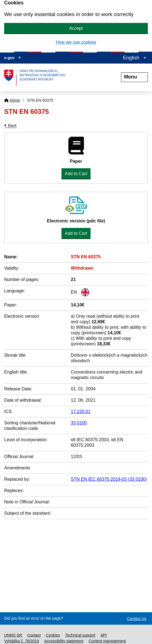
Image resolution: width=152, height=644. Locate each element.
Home (12, 100)
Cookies (53, 635)
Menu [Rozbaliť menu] (134, 77)
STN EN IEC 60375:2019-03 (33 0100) (109, 479)
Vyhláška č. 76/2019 (22, 641)
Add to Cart (76, 174)
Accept (76, 28)
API (104, 635)
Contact (34, 635)
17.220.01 (81, 412)
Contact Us (137, 619)
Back (12, 125)
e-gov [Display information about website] (13, 58)
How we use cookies (76, 42)
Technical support (80, 635)
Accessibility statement (64, 641)
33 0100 (79, 423)
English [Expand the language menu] (135, 58)
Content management (107, 641)
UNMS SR (13, 635)
